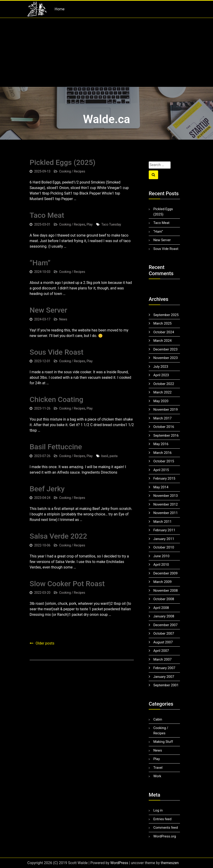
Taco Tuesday (111, 224)
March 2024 (163, 341)
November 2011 (165, 513)
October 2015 (164, 461)
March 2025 (163, 323)
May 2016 (161, 444)
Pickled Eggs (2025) (63, 162)
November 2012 (165, 504)
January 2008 (164, 616)
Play (90, 224)
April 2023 (161, 375)
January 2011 (164, 539)
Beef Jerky (47, 489)
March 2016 (163, 453)
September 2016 (166, 435)
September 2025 (166, 315)
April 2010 (161, 565)
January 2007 (164, 677)
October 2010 (164, 547)
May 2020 (161, 401)
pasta (114, 456)
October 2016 (164, 427)
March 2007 (163, 659)
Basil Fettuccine (56, 447)
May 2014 (161, 487)
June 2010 (161, 556)
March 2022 (163, 392)
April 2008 (161, 608)
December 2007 (165, 625)
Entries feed (162, 819)
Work (157, 776)
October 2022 (164, 384)
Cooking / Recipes (72, 171)
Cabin (158, 719)
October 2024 (164, 332)
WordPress (119, 863)
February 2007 (164, 668)
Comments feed (166, 828)
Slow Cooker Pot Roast (67, 584)
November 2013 (165, 496)
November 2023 (165, 358)
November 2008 (165, 591)
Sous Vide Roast (56, 352)
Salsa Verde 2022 (58, 536)
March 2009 (163, 582)
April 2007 (161, 651)
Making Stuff (163, 742)
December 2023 (165, 349)
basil (105, 456)
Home (60, 9)
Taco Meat (47, 215)
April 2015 (161, 470)
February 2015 (164, 478)
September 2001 (166, 685)
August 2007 (163, 642)
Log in (158, 810)
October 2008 (164, 599)
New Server (48, 310)
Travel (158, 768)
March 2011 (163, 522)
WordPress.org (165, 836)
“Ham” (40, 263)
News (63, 319)
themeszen (170, 863)
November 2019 (165, 410)
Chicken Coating (56, 399)
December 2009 (165, 573)
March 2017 (163, 418)
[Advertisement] (106, 52)
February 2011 (164, 530)
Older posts (45, 643)
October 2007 (164, 633)
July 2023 (161, 367)
